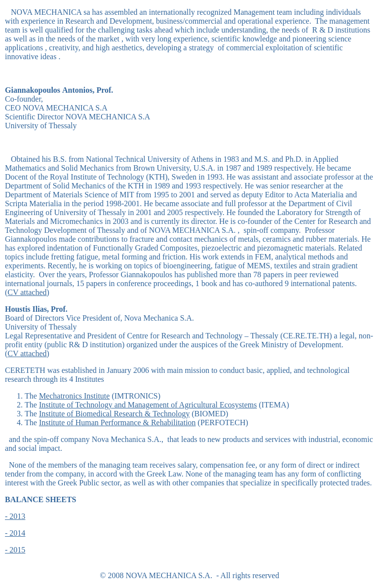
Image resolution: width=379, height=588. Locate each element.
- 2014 (15, 533)
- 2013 (15, 516)
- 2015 (15, 550)
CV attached (27, 292)
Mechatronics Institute (75, 396)
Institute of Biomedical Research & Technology (114, 414)
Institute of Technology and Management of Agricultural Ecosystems (148, 405)
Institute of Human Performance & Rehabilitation (117, 423)
